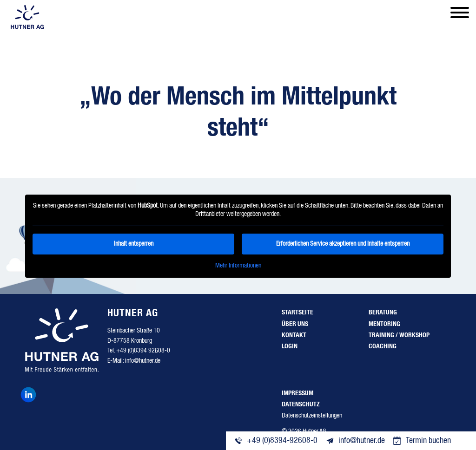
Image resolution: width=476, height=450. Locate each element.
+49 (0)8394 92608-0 (143, 351)
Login (290, 346)
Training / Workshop (399, 335)
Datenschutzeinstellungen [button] (312, 416)
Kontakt (294, 335)
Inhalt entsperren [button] (134, 244)
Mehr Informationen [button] (238, 266)
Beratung (383, 313)
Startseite (297, 313)
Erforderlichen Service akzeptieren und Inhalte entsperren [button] (343, 244)
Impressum (297, 393)
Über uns (295, 324)
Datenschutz (301, 404)
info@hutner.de (143, 361)
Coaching (383, 346)
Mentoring (384, 324)
